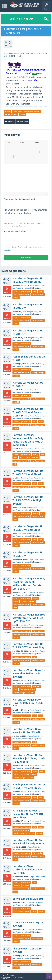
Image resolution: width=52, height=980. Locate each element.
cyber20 (16, 637)
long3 (15, 520)
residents (17, 886)
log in (40, 247)
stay (34, 631)
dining (16, 775)
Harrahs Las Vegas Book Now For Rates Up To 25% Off (28, 703)
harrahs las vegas (11, 114)
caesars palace (37, 939)
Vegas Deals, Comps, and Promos (32, 54)
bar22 (16, 572)
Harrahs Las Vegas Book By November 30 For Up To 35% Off (29, 673)
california (26, 886)
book (15, 690)
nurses (16, 601)
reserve (41, 631)
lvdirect (27, 288)
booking (35, 513)
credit (42, 771)
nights (35, 771)
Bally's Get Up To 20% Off (28, 899)
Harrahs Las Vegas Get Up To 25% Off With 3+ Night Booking (28, 500)
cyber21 (16, 722)
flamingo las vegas (38, 373)
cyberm (31, 778)
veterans (35, 458)
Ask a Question (22, 19)
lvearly (16, 748)
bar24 (16, 324)
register (7, 250)
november (36, 686)
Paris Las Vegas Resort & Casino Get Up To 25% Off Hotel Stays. (28, 814)
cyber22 (31, 693)
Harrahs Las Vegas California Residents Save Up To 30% (28, 870)
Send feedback (8, 975)
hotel (41, 291)
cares (15, 892)
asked (6, 54)
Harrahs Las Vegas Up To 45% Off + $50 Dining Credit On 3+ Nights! (29, 759)
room (42, 455)
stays (34, 291)
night (43, 513)
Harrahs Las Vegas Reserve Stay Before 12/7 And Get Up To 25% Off (29, 618)
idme (15, 608)
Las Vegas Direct (18, 978)
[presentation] (25, 239)
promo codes (17, 111)
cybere (16, 428)
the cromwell (36, 965)
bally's (34, 912)
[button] (12, 143)
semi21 (22, 114)
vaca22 (16, 546)
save (34, 883)
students (24, 601)
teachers (32, 601)
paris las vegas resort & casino (24, 833)
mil (15, 464)
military (35, 455)
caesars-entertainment (32, 111)
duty (21, 458)
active (28, 458)
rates (34, 422)
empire (16, 490)
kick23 (16, 350)
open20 (16, 663)
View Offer (33, 80)
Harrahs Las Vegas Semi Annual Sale (25, 71)
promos (8, 111)
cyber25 (16, 402)
